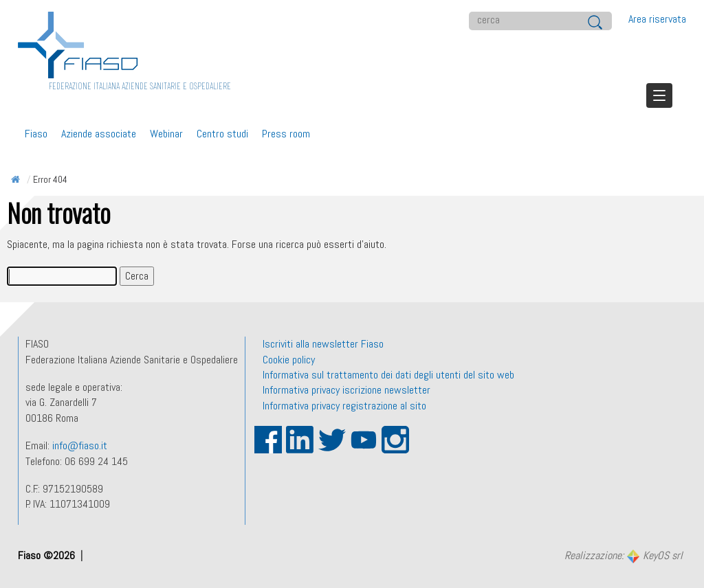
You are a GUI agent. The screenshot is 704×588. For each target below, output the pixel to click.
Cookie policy (289, 360)
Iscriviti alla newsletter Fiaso (323, 344)
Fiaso (36, 134)
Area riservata (657, 19)
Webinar (166, 134)
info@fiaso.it (80, 445)
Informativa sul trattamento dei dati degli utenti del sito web (388, 375)
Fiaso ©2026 (48, 555)
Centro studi (222, 134)
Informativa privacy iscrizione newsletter (346, 390)
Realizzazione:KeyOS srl (624, 556)
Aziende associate (99, 134)
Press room (286, 134)
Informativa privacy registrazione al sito (344, 406)
